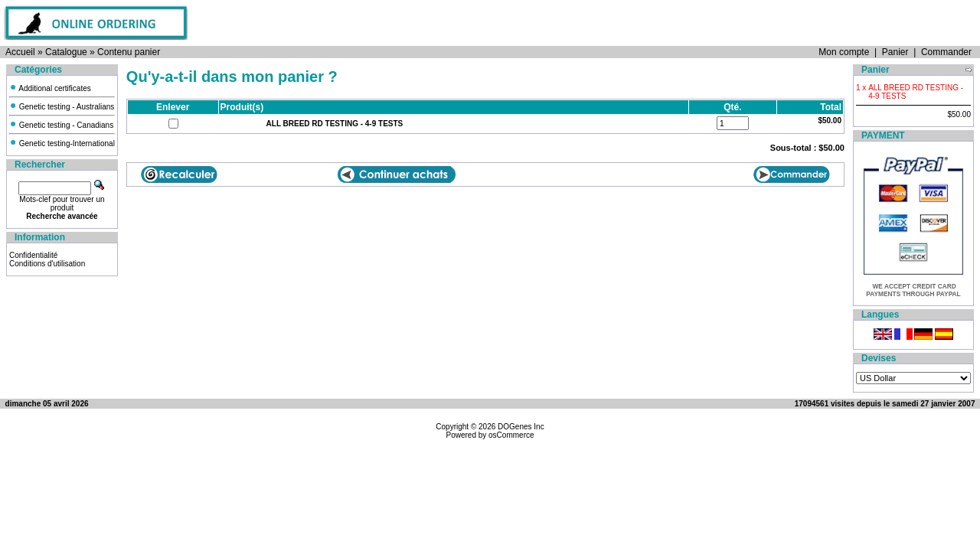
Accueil (20, 52)
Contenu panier (129, 52)
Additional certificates (50, 88)
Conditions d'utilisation (47, 264)
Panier (895, 52)
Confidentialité (33, 255)
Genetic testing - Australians (62, 107)
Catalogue (66, 52)
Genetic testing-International (62, 143)
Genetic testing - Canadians (61, 125)
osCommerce (511, 435)
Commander (946, 52)
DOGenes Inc (521, 427)
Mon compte (844, 52)
